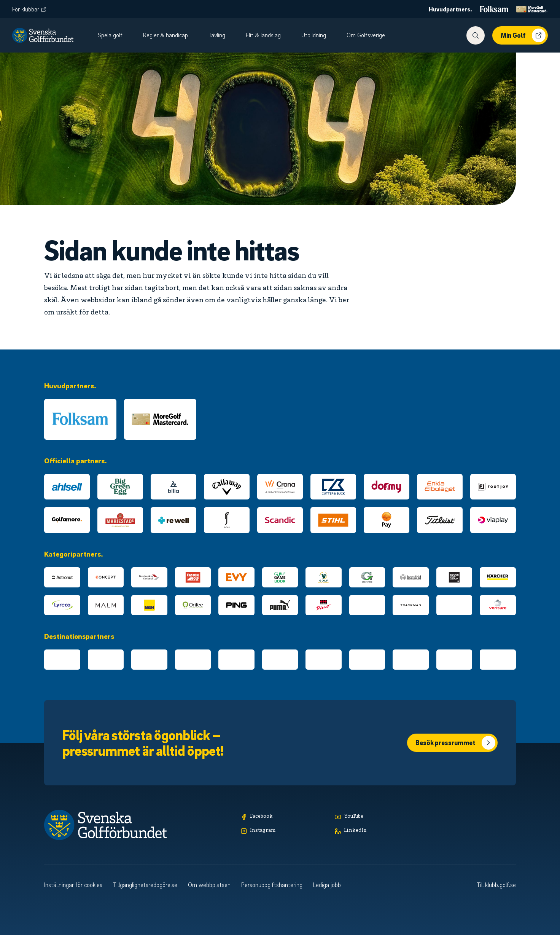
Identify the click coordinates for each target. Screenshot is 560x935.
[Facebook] (284, 817)
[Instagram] (284, 831)
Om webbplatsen (209, 885)
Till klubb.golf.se (496, 885)
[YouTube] (378, 817)
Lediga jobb (327, 885)
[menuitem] (114, 35)
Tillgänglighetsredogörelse (145, 885)
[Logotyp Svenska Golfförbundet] (43, 35)
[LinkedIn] (378, 831)
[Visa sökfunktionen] (476, 35)
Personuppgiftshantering (272, 885)
